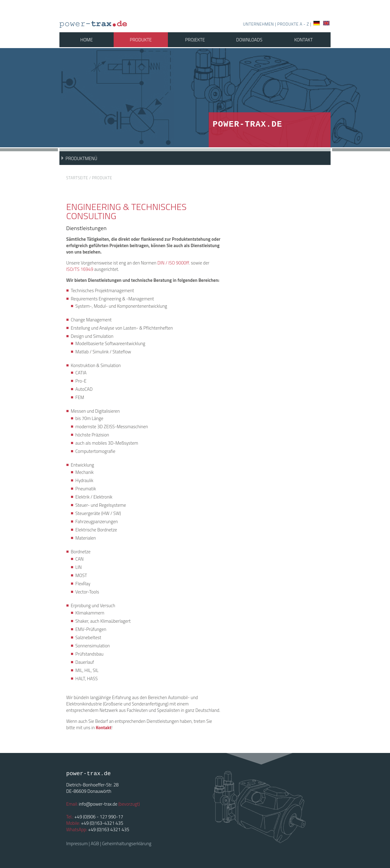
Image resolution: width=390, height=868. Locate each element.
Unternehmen (259, 24)
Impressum (77, 843)
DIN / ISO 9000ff (173, 263)
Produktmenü (81, 158)
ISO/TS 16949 (80, 269)
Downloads (249, 40)
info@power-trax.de (98, 804)
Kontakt (304, 40)
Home (87, 40)
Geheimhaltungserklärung (127, 843)
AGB (95, 843)
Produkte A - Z (294, 24)
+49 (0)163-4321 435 (102, 823)
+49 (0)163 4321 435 (109, 829)
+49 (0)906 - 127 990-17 (99, 817)
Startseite (77, 178)
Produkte (141, 40)
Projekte (195, 40)
